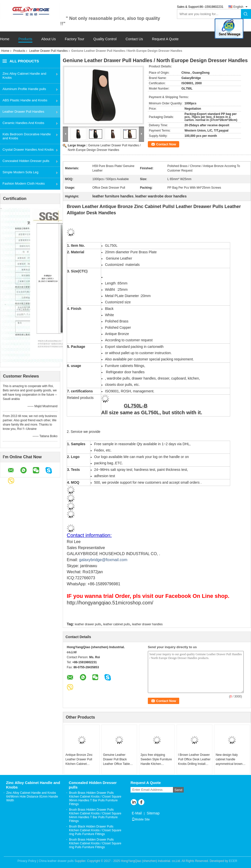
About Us (49, 39)
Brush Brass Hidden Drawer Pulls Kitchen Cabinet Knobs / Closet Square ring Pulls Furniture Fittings (95, 843)
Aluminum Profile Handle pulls (24, 89)
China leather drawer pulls (56, 861)
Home (5, 39)
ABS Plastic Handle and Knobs (25, 100)
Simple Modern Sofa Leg (20, 172)
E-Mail (137, 813)
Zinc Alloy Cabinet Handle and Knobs (24, 76)
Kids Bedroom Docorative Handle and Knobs (27, 136)
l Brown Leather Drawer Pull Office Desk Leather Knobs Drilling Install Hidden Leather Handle (194, 760)
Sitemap (153, 813)
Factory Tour (75, 39)
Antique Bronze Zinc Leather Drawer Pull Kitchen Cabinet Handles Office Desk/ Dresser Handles (80, 760)
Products (25, 39)
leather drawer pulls (88, 624)
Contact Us (134, 39)
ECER (233, 861)
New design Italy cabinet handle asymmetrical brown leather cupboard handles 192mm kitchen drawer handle (232, 760)
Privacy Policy (27, 861)
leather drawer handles (147, 624)
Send (178, 790)
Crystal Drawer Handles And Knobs (28, 150)
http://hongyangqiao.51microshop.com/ (110, 603)
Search (246, 14)
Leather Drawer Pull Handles (48, 51)
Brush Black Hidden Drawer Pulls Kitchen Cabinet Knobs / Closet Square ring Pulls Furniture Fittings (95, 830)
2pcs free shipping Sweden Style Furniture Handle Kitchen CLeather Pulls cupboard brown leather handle (156, 760)
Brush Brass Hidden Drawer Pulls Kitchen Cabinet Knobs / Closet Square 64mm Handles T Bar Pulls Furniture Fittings (95, 815)
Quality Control (105, 39)
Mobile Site (141, 819)
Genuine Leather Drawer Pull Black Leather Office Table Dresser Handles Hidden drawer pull (116, 760)
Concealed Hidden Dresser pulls (26, 161)
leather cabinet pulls (117, 624)
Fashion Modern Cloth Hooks (24, 183)
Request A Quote (165, 39)
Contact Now (166, 144)
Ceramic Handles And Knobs (23, 123)
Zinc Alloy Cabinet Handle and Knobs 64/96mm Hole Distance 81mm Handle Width (32, 797)
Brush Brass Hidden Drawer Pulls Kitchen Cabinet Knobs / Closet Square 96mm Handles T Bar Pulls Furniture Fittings (95, 798)
